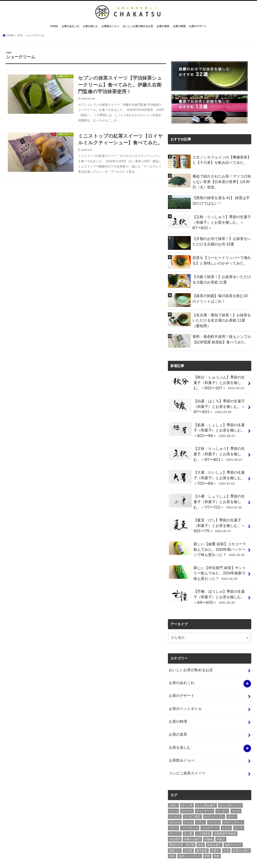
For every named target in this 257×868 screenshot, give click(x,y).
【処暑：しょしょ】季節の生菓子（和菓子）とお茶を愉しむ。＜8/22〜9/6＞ (207, 427)
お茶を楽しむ (90, 30)
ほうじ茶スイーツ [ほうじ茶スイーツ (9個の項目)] (230, 784)
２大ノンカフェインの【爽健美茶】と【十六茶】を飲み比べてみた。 (221, 164)
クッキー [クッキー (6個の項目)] (222, 790)
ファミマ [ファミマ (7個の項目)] (214, 801)
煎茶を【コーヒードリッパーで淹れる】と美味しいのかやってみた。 (219, 262)
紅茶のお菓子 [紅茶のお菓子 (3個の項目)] (241, 829)
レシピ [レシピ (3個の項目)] (226, 807)
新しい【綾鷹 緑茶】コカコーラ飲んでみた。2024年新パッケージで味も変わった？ (207, 539)
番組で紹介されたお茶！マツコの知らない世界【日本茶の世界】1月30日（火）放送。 (221, 185)
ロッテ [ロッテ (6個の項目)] (239, 807)
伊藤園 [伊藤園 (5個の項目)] (209, 818)
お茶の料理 (179, 30)
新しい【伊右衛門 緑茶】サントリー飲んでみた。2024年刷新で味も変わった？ (207, 561)
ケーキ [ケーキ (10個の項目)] (236, 790)
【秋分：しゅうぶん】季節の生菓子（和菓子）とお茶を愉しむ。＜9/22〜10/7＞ (207, 383)
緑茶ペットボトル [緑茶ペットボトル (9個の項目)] (190, 835)
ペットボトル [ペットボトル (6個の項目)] (190, 807)
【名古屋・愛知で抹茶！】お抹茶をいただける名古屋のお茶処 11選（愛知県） (221, 322)
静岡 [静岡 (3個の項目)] (207, 835)
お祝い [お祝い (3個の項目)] (173, 784)
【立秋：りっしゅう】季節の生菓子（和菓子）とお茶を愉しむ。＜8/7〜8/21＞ (220, 225)
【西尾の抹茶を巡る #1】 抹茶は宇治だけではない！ (221, 203)
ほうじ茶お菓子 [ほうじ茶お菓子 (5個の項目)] (206, 784)
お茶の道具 (163, 30)
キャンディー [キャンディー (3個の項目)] (205, 790)
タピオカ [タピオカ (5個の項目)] (175, 801)
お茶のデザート (198, 30)
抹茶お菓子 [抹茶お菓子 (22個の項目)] (214, 824)
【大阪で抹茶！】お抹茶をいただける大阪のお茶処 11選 (221, 281)
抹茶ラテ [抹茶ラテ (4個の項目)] (175, 829)
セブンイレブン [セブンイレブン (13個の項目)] (214, 796)
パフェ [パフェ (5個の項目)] (200, 801)
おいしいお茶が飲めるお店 (138, 30)
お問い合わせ (74, 861)
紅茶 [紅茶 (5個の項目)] (226, 829)
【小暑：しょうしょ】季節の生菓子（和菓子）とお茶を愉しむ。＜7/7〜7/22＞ (207, 494)
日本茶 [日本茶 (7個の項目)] (188, 829)
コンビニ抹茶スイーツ (186, 753)
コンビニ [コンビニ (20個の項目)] (175, 796)
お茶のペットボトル (184, 692)
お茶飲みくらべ (110, 30)
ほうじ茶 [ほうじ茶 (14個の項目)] (187, 784)
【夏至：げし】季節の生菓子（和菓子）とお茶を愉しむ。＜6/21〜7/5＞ (207, 517)
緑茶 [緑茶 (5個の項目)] (172, 835)
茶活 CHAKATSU (118, 861)
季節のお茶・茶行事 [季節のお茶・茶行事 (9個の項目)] (182, 824)
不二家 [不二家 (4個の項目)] (188, 812)
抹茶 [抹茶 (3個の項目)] (201, 824)
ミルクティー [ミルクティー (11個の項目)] (210, 807)
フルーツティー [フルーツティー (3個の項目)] (233, 801)
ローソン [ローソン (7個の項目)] (175, 812)
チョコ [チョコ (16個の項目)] (188, 801)
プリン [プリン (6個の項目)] (173, 807)
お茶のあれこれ (70, 30)
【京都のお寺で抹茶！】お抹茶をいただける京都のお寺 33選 (221, 243)
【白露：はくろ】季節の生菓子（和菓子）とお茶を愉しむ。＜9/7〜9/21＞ (205, 405)
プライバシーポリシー (42, 861)
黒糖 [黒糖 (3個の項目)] (217, 835)
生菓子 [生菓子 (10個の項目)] (215, 829)
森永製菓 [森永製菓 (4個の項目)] (202, 829)
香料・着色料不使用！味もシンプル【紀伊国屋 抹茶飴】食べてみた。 (219, 340)
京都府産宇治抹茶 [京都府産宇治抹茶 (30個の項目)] (225, 812)
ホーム (15, 861)
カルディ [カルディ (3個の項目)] (187, 790)
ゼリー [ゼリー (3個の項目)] (232, 796)
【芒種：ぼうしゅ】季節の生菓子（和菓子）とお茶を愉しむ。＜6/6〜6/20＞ (207, 584)
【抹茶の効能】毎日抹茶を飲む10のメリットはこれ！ (221, 300)
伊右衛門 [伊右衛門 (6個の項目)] (175, 818)
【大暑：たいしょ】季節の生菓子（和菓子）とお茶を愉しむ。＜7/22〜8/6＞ (207, 472)
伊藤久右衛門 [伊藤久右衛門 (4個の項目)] (192, 818)
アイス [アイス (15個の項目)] (173, 790)
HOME (54, 30)
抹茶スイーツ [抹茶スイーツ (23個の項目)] (233, 824)
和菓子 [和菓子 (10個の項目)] (221, 818)
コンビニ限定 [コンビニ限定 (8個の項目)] (192, 796)
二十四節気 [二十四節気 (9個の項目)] (203, 812)
